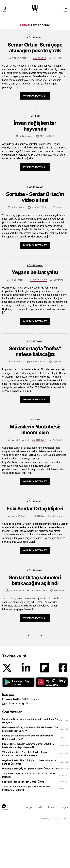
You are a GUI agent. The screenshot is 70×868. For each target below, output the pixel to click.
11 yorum (57, 100)
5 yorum (57, 404)
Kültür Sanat (35, 80)
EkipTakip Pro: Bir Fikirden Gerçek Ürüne (23, 824)
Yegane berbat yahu (35, 315)
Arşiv (29, 850)
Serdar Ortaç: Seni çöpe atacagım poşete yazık (35, 90)
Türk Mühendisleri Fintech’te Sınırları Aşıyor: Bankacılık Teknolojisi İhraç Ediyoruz (25, 796)
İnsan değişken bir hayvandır (35, 169)
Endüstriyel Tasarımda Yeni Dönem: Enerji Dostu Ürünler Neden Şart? (27, 780)
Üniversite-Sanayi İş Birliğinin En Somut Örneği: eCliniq (31, 811)
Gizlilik (40, 850)
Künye (52, 850)
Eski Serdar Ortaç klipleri (35, 551)
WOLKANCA (35, 8)
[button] (18, 725)
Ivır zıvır (35, 158)
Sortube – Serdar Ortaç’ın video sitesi (35, 240)
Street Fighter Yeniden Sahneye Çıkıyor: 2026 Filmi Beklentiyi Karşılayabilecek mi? (29, 788)
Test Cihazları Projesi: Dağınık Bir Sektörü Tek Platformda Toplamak (26, 831)
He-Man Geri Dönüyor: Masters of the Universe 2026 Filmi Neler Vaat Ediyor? (30, 772)
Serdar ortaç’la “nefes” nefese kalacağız (35, 394)
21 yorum (58, 322)
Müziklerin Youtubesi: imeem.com (35, 472)
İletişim (64, 850)
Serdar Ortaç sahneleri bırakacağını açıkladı (35, 623)
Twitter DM (19, 742)
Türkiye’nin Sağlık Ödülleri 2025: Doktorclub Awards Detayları (29, 818)
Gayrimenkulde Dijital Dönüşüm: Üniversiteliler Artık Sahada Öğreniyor (29, 805)
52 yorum (57, 559)
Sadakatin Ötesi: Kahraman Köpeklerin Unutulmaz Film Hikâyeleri (31, 763)
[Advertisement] (35, 39)
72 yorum (57, 483)
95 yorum (59, 633)
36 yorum (57, 250)
